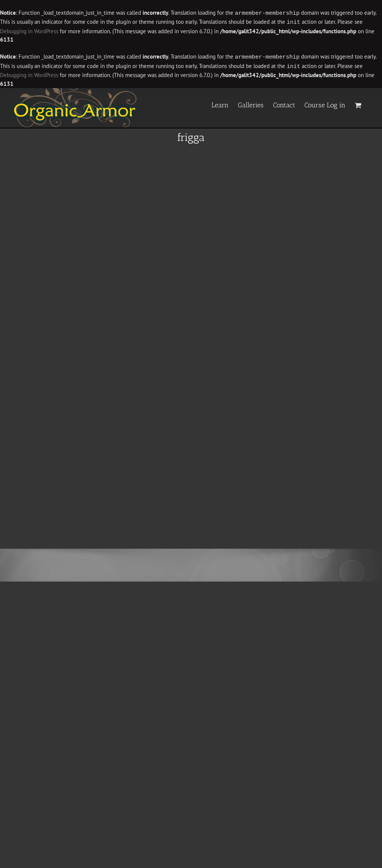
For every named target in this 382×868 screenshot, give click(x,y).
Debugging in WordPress (29, 30)
